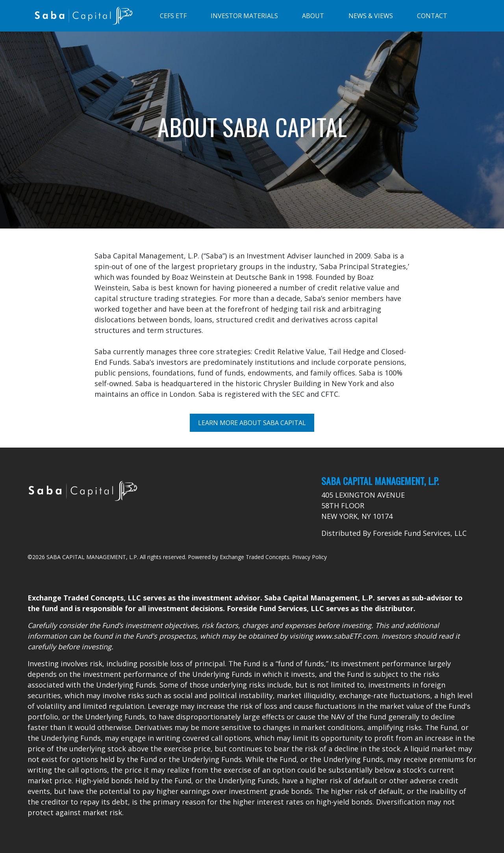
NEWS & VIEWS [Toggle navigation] (371, 16)
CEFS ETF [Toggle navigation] (173, 16)
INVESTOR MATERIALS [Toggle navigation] (244, 16)
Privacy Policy (309, 557)
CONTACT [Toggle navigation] (432, 16)
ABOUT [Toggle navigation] (313, 16)
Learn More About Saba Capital (252, 423)
